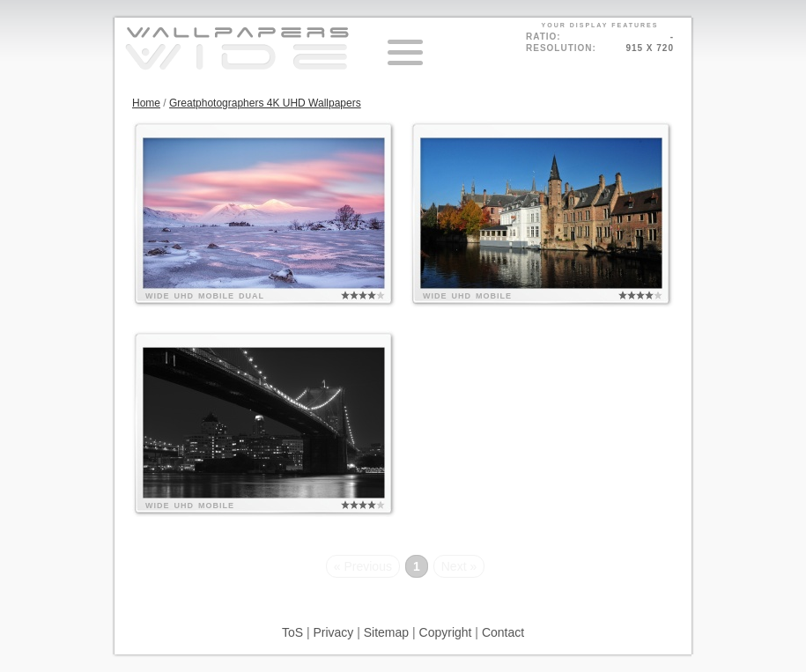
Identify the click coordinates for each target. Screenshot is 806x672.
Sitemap (386, 632)
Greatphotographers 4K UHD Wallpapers (265, 103)
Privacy (333, 632)
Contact (503, 632)
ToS (292, 632)
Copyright (446, 632)
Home (146, 103)
